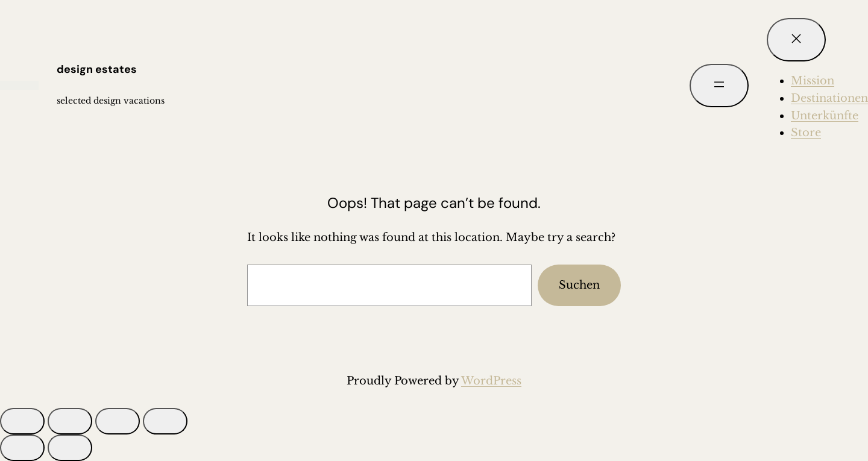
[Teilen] (118, 421)
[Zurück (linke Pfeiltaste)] (22, 448)
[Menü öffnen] (719, 86)
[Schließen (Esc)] (165, 421)
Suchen (579, 285)
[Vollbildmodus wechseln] (70, 421)
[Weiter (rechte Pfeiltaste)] (70, 448)
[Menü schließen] (796, 40)
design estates (97, 69)
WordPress (491, 381)
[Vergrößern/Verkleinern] (22, 421)
